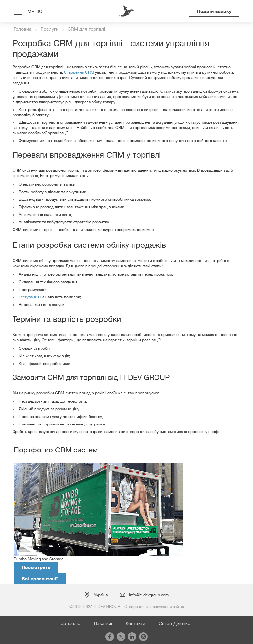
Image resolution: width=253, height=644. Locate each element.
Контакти (135, 623)
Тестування (29, 297)
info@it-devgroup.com (149, 595)
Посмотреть (36, 567)
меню (35, 11)
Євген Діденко (175, 623)
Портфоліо (69, 623)
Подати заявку (214, 11)
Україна (101, 595)
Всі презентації (40, 579)
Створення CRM (79, 72)
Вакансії (103, 623)
